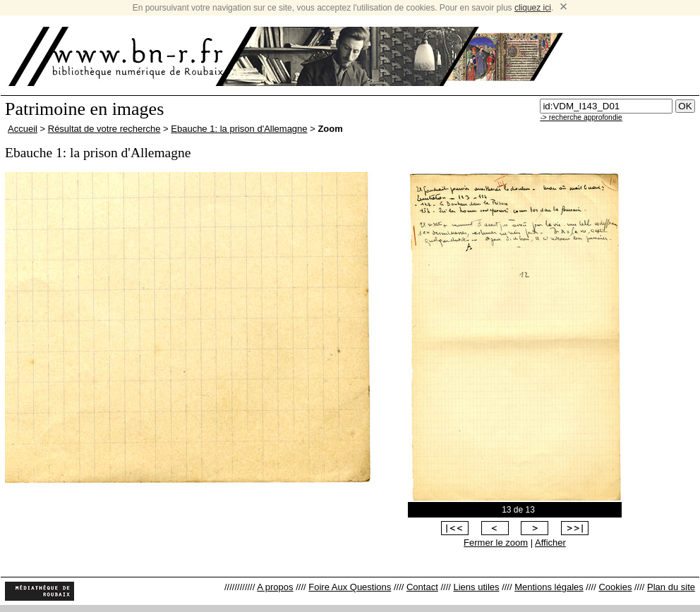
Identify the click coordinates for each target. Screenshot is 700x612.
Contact (422, 587)
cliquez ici (533, 8)
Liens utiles (476, 587)
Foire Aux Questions (350, 587)
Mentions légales (549, 587)
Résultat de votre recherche (104, 129)
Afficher (550, 543)
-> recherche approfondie (581, 117)
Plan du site (671, 587)
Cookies (615, 587)
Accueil (23, 129)
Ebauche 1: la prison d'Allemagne (239, 129)
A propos (275, 587)
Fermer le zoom (496, 543)
